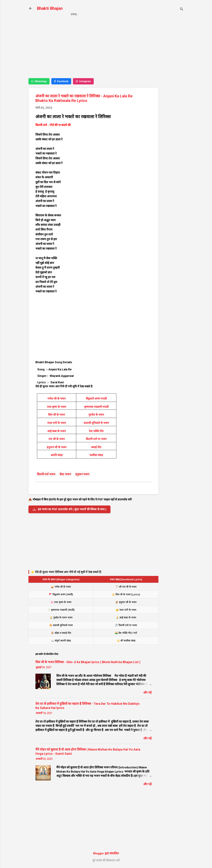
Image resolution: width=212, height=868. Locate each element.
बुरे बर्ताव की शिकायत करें (106, 860)
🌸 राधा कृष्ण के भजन (61, 602)
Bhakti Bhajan (50, 8)
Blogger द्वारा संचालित (106, 853)
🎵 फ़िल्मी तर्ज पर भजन (126, 625)
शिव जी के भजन (57, 415)
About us (143, 14)
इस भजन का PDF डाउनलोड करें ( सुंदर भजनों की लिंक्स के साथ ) (69, 509)
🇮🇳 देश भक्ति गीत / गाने (126, 633)
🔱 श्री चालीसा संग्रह (126, 641)
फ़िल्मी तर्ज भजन (46, 474)
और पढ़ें (147, 693)
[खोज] (182, 10)
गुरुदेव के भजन (96, 415)
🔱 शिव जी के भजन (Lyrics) (126, 594)
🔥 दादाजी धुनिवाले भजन (61, 625)
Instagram (83, 81)
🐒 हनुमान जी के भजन (126, 602)
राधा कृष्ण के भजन (57, 407)
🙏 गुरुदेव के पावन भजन (61, 618)
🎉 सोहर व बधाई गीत (61, 633)
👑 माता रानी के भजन (126, 610)
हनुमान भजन (82, 474)
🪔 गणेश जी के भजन (61, 587)
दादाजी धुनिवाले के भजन (96, 423)
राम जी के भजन (57, 439)
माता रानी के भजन (57, 423)
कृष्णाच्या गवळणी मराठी (96, 407)
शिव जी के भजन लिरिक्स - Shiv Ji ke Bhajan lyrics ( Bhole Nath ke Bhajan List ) (88, 662)
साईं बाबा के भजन (57, 431)
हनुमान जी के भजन (57, 447)
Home (75, 14)
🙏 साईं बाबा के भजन (126, 618)
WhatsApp (39, 81)
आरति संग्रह (57, 455)
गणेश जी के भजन (57, 399)
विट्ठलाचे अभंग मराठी (96, 399)
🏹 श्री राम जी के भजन (126, 587)
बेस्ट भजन (65, 474)
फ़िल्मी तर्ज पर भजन (96, 439)
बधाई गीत (96, 447)
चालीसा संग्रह (96, 455)
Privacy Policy (95, 14)
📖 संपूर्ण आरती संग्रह (61, 641)
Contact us (121, 14)
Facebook (61, 81)
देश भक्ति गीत (96, 431)
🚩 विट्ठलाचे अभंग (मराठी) (61, 594)
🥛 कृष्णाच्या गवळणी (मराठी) (61, 610)
